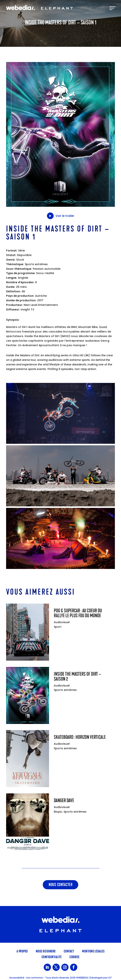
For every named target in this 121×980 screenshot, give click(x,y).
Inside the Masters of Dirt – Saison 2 (77, 677)
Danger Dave (64, 801)
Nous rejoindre (46, 951)
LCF (110, 978)
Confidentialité (52, 957)
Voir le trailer (61, 216)
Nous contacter (60, 885)
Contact (69, 951)
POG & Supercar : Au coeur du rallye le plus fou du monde (78, 613)
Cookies (74, 957)
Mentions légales (93, 951)
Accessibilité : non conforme (26, 978)
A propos (22, 951)
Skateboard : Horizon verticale (80, 737)
